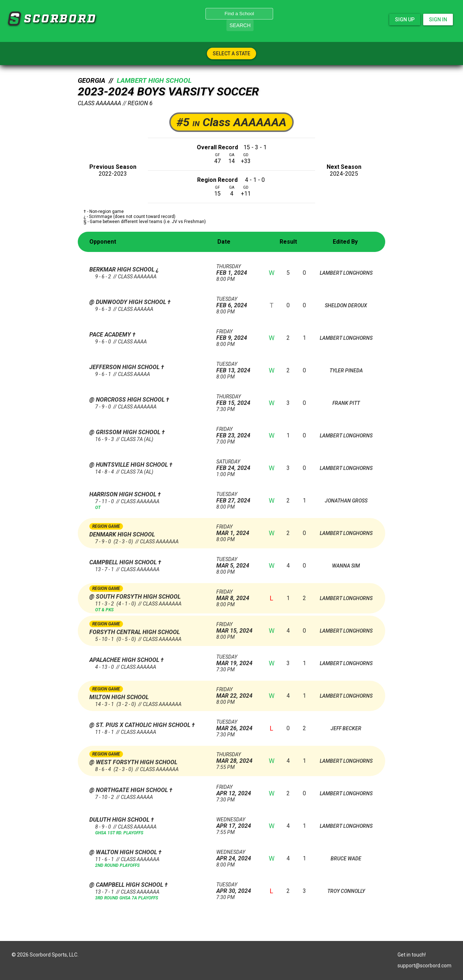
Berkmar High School (123, 269)
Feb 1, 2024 (237, 270)
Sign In (438, 20)
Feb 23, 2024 (237, 433)
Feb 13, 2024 (237, 367)
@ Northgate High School (129, 790)
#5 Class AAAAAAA (231, 122)
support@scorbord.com (424, 966)
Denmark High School (122, 534)
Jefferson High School (125, 367)
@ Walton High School (124, 852)
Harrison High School (124, 494)
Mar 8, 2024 (237, 595)
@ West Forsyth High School (133, 762)
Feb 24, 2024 (237, 465)
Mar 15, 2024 (237, 628)
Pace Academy (111, 335)
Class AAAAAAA (99, 103)
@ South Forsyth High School (135, 597)
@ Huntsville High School (129, 465)
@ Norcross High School (128, 400)
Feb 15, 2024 (237, 400)
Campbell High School (124, 562)
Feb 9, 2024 (237, 335)
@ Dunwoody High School (128, 302)
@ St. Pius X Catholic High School (141, 725)
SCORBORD (14, 19)
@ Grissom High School (126, 432)
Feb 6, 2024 (237, 302)
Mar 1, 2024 (237, 530)
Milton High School (119, 697)
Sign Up (405, 20)
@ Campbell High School (127, 885)
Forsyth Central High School (135, 632)
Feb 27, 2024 (237, 498)
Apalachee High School (125, 660)
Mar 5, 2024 (237, 563)
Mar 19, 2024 (237, 660)
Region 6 (140, 103)
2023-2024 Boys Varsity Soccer (168, 91)
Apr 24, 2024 (237, 855)
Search (240, 25)
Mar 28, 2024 (237, 758)
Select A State (231, 54)
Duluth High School (120, 820)
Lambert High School (154, 81)
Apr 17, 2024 (237, 823)
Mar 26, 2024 (237, 725)
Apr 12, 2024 (237, 790)
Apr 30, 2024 (237, 888)
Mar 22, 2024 (237, 693)
